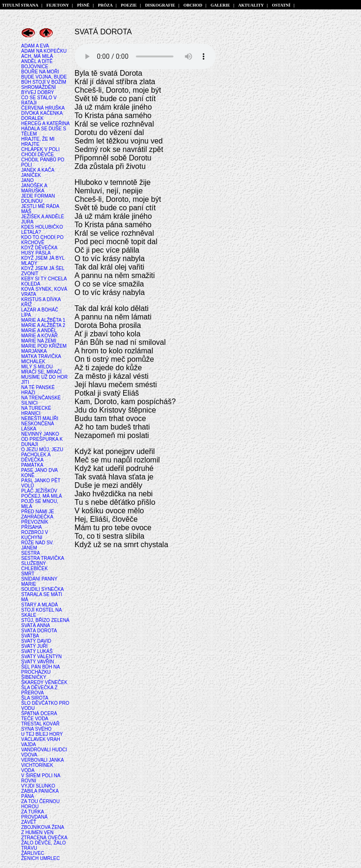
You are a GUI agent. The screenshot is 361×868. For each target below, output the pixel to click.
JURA (27, 222)
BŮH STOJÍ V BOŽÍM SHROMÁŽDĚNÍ (44, 85)
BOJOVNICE (35, 67)
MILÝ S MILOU (37, 367)
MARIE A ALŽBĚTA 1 (43, 320)
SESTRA (31, 553)
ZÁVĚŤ (29, 822)
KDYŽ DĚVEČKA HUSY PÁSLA (39, 250)
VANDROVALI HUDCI (44, 750)
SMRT (28, 574)
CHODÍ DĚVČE (37, 155)
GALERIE (221, 5)
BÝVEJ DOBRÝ (38, 92)
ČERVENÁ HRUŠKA (43, 108)
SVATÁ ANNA (35, 625)
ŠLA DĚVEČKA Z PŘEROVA (39, 690)
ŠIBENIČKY (34, 677)
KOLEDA (31, 284)
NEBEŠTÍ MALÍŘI (40, 418)
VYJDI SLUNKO (38, 786)
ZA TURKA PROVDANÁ (34, 814)
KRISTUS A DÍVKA (41, 299)
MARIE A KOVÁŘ (39, 336)
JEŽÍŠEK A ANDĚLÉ (43, 217)
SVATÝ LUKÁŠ (37, 651)
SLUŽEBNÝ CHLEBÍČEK (35, 566)
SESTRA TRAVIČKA (43, 558)
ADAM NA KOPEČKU (44, 51)
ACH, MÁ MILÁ (37, 56)
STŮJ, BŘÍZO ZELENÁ (45, 620)
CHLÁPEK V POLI (40, 149)
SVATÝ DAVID (36, 641)
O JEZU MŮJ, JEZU (42, 450)
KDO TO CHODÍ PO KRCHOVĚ (42, 240)
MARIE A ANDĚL (39, 330)
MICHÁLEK (33, 362)
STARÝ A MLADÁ (39, 605)
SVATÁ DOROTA (39, 631)
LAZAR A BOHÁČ (40, 310)
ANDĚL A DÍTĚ (37, 61)
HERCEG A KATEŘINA (45, 123)
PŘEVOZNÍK (35, 522)
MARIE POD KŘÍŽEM (44, 346)
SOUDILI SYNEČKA (43, 589)
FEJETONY (58, 5)
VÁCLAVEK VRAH (41, 739)
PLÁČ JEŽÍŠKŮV (39, 491)
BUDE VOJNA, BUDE (44, 77)
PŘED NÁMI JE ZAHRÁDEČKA (38, 514)
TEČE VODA (35, 719)
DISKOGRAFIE (160, 5)
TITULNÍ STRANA (20, 5)
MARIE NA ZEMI (39, 341)
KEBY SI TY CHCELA (44, 279)
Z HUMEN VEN (37, 832)
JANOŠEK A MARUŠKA (34, 188)
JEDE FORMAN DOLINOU (38, 199)
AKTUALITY (251, 5)
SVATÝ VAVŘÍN (38, 662)
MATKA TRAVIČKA (41, 356)
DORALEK (32, 118)
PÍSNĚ (84, 5)
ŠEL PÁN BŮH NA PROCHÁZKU (40, 669)
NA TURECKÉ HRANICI (36, 411)
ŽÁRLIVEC (33, 853)
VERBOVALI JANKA (43, 760)
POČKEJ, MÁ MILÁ (42, 496)
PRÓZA (105, 5)
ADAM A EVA (35, 46)
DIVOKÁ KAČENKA (42, 113)
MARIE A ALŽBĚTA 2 (43, 325)
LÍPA (26, 315)
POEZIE (129, 5)
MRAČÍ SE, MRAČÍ (41, 372)
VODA (28, 770)
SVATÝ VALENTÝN (41, 657)
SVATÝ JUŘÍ (34, 646)
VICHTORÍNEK (37, 765)
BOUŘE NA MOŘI (40, 72)
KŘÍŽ (27, 305)
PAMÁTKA (32, 465)
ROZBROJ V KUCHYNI (35, 535)
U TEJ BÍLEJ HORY (42, 734)
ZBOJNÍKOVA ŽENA (43, 827)
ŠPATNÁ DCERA (39, 713)
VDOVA (29, 755)
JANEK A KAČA (38, 170)
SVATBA (30, 636)
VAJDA (29, 745)
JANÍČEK (31, 175)
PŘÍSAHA (31, 527)
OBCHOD (193, 5)
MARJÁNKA (34, 351)
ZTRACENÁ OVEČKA (44, 838)
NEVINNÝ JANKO (40, 434)
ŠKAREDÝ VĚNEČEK (44, 682)
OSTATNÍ (281, 5)
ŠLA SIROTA (35, 698)
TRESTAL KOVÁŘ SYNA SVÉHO (40, 726)
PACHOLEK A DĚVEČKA (36, 457)
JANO (27, 180)
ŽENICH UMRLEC (40, 858)
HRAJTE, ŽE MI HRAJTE (38, 142)
